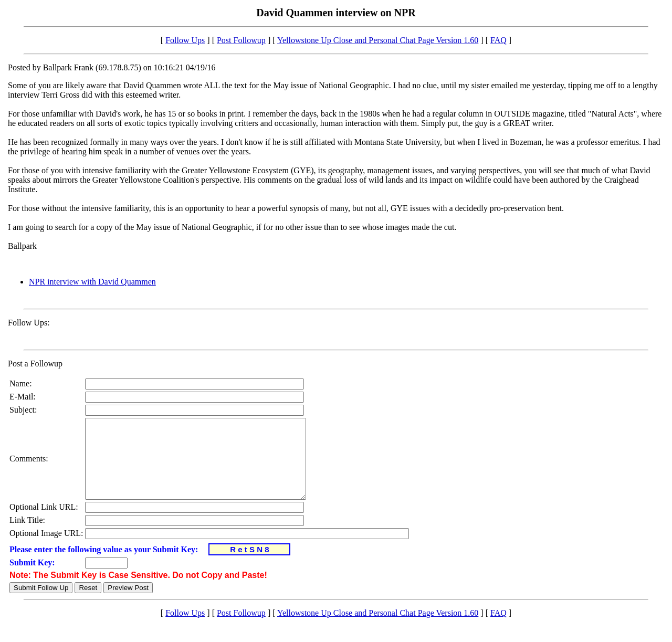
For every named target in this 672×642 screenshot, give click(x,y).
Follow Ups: (29, 323)
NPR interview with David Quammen (92, 282)
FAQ (498, 40)
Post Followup (241, 40)
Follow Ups (185, 40)
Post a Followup (35, 364)
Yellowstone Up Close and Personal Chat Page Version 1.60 (378, 40)
